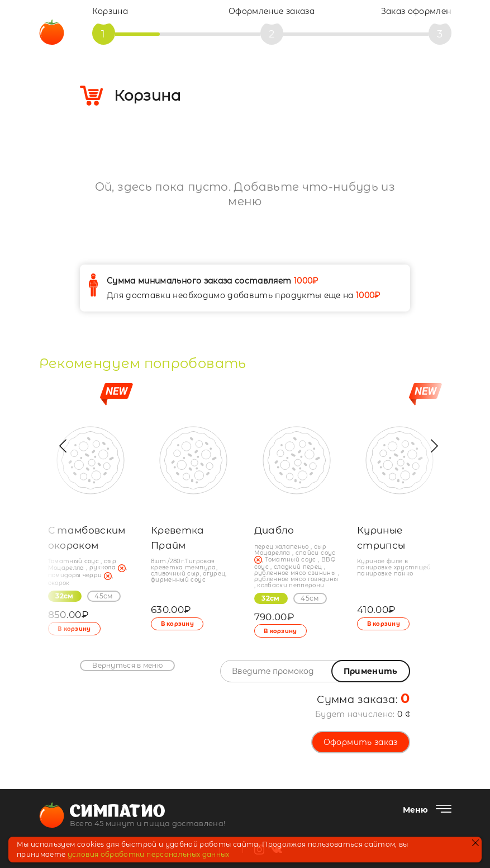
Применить (371, 671)
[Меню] (427, 810)
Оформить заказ (361, 742)
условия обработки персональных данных (149, 854)
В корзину (178, 624)
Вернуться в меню (127, 665)
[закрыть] (475, 844)
